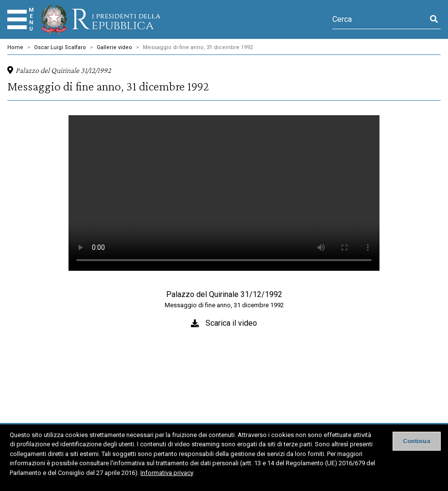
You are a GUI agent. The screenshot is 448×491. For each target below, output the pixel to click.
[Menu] (17, 19)
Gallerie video (114, 47)
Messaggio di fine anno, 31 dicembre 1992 (198, 47)
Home (15, 47)
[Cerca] (380, 19)
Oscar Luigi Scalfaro (60, 47)
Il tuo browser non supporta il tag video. (224, 193)
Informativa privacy (167, 473)
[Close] (417, 441)
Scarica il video (231, 323)
